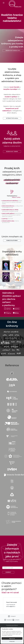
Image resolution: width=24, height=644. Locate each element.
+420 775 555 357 (11, 605)
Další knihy (12, 287)
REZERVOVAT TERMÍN (12, 152)
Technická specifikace (12, 625)
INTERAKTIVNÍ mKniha (12, 118)
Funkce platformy (12, 240)
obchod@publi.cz (11, 606)
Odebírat (8, 572)
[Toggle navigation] (4, 3)
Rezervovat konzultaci (13, 51)
